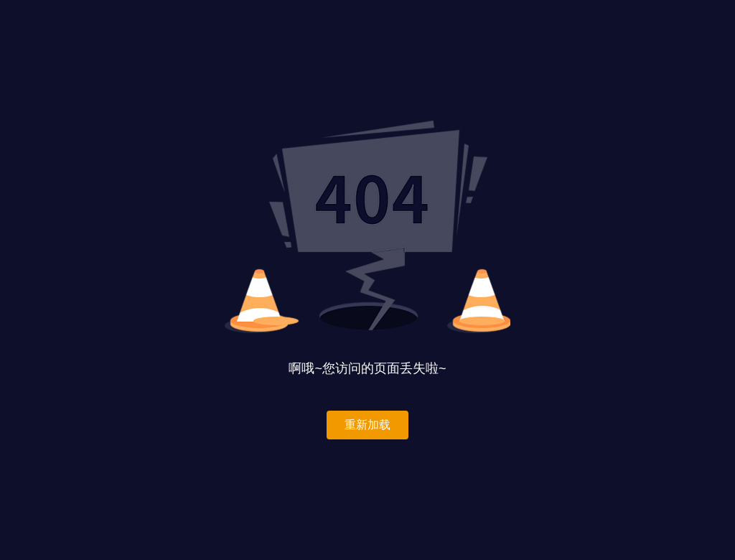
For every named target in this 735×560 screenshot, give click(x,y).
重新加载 (367, 425)
